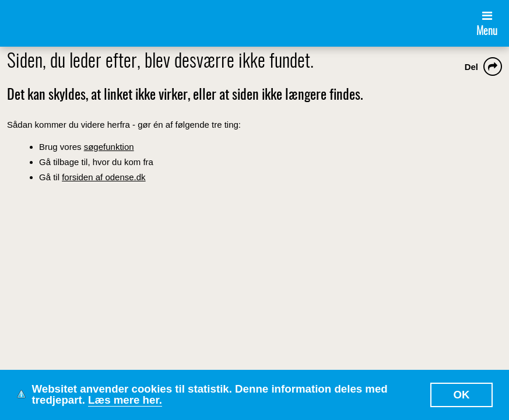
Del (471, 67)
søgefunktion (109, 147)
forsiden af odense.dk (103, 177)
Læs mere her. (125, 400)
